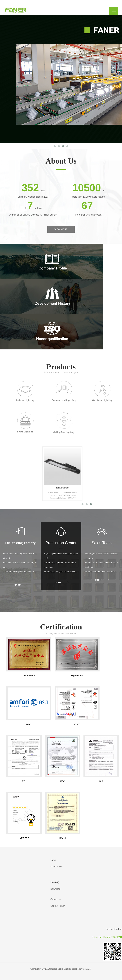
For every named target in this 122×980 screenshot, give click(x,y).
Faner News (56, 867)
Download (55, 889)
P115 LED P (44, 488)
